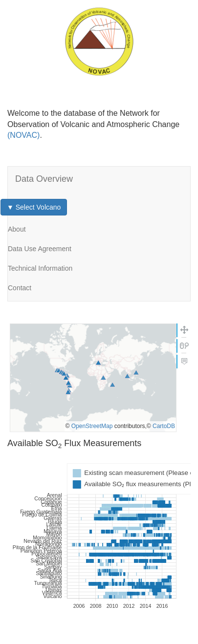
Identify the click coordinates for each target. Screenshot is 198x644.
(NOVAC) (23, 135)
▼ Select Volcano (34, 207)
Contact (20, 288)
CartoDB (164, 426)
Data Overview (44, 179)
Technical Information (40, 268)
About (17, 229)
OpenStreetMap (92, 426)
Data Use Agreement (40, 249)
